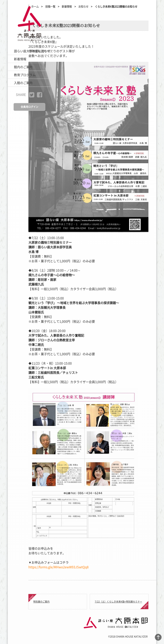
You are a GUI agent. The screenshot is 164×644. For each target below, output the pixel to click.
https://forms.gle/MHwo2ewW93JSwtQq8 (59, 567)
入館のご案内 (23, 83)
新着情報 (20, 59)
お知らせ (83, 6)
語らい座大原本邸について (32, 51)
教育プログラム (25, 75)
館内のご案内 (23, 67)
